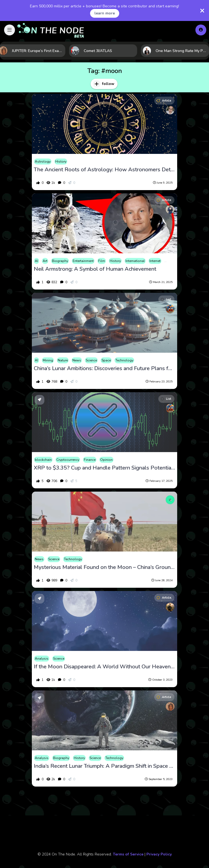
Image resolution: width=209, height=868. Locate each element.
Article (164, 101)
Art (45, 261)
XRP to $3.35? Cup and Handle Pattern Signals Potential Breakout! (104, 468)
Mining (48, 360)
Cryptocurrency (68, 460)
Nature (63, 360)
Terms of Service (128, 854)
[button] (10, 30)
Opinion (106, 460)
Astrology (43, 162)
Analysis (42, 659)
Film (102, 261)
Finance (90, 460)
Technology (124, 360)
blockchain (43, 460)
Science (91, 360)
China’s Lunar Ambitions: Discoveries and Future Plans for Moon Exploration (104, 368)
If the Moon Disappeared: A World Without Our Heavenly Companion (104, 667)
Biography (60, 261)
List (166, 299)
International (135, 261)
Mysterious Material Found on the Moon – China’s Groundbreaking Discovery (104, 567)
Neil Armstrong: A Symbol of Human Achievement (95, 269)
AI (36, 261)
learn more (105, 13)
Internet (155, 261)
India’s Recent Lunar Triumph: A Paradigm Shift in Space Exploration (104, 766)
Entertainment (83, 261)
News (77, 360)
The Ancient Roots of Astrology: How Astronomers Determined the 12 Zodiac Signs (104, 170)
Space (106, 360)
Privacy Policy (159, 854)
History (61, 162)
